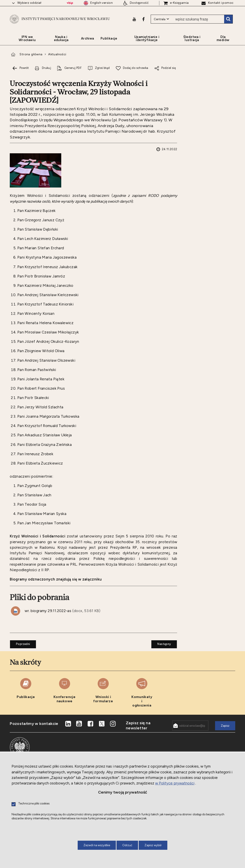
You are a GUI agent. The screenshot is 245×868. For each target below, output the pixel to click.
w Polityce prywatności (175, 783)
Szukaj (228, 22)
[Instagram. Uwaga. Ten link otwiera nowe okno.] (113, 730)
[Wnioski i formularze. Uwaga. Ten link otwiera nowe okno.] (103, 699)
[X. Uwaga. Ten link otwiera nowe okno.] (102, 730)
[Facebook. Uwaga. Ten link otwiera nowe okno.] (143, 22)
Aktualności (57, 60)
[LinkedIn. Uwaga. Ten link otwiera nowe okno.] (68, 730)
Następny (161, 649)
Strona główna (31, 60)
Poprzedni (20, 649)
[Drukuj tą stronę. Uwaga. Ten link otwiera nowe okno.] (43, 74)
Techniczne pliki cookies (34, 804)
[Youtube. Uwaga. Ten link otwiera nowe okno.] (134, 22)
